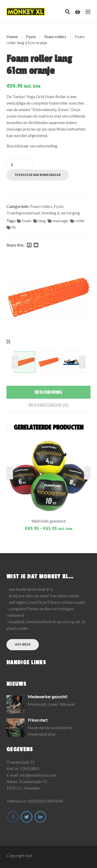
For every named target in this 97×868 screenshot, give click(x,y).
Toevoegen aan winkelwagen (38, 175)
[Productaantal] (19, 164)
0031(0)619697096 (46, 801)
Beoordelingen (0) (48, 405)
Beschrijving (48, 392)
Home (12, 36)
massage (61, 221)
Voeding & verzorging (61, 213)
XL (14, 227)
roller (80, 221)
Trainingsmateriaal (23, 213)
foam (27, 221)
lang (42, 221)
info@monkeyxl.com (38, 775)
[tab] (48, 392)
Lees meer (23, 645)
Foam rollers (55, 36)
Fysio (31, 36)
